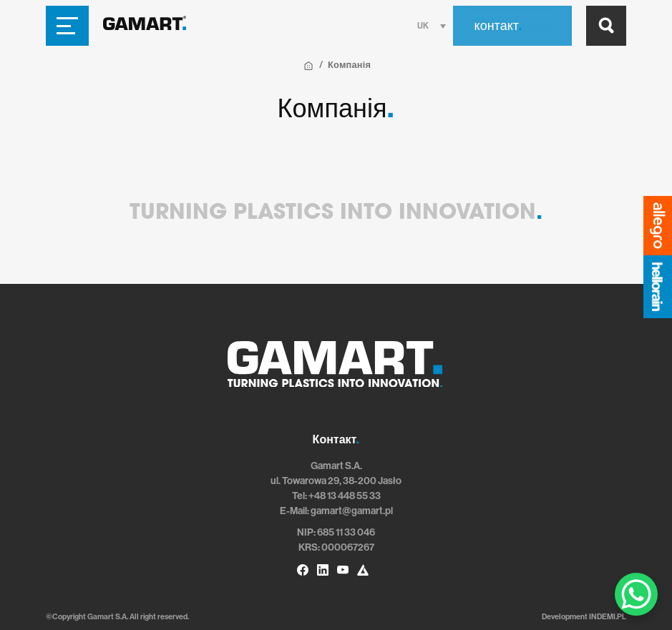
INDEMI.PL (608, 617)
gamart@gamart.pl (352, 511)
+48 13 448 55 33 (345, 496)
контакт (498, 26)
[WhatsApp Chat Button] (636, 594)
